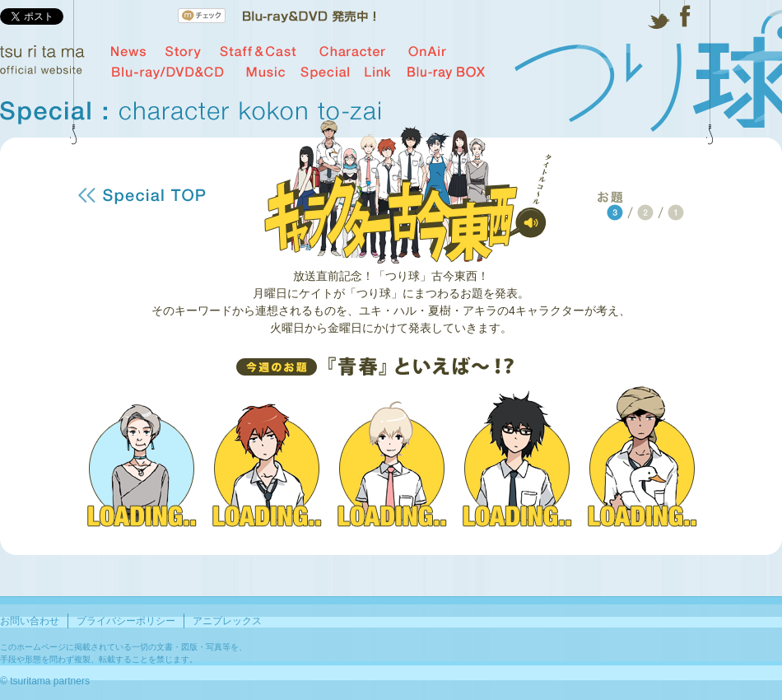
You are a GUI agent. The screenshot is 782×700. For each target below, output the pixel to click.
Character (352, 52)
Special (325, 72)
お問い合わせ (30, 621)
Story (183, 52)
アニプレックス (227, 621)
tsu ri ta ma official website (42, 60)
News (129, 52)
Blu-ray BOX (446, 72)
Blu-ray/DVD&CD (168, 72)
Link (377, 72)
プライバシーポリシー (126, 621)
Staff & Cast (258, 52)
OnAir (427, 52)
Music (265, 72)
